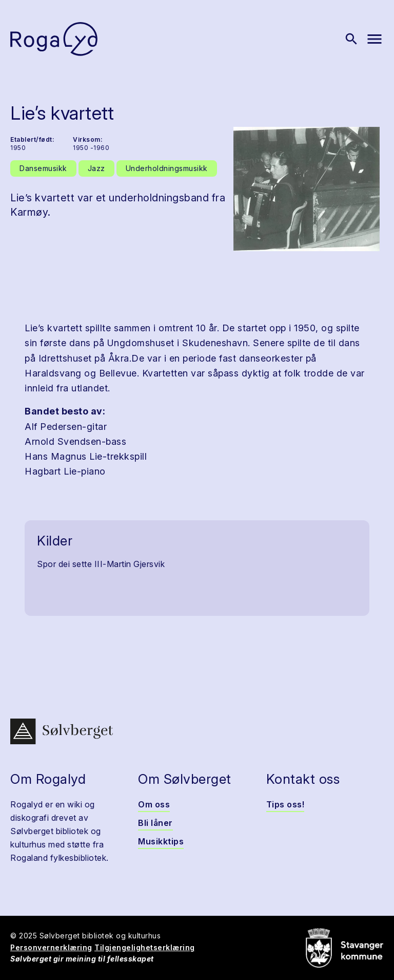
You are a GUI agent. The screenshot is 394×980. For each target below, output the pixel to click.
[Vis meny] (375, 39)
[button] (307, 189)
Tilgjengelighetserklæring (145, 947)
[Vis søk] (351, 39)
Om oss (154, 804)
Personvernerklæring (51, 947)
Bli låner (155, 823)
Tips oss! (285, 804)
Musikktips (161, 841)
